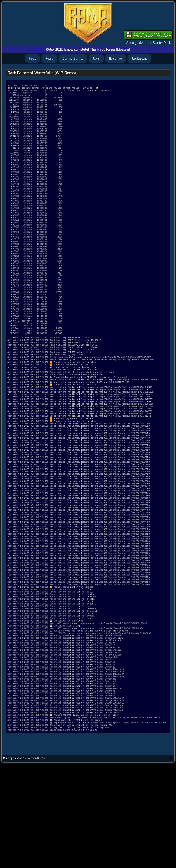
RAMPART (22, 862)
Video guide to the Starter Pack (148, 43)
